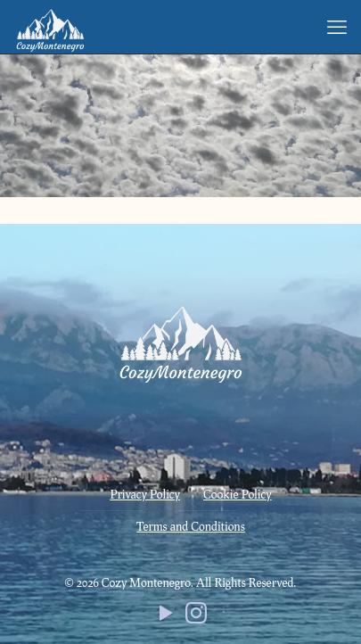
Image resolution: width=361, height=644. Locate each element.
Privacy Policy (145, 494)
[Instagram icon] (196, 616)
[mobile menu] (337, 27)
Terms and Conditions (190, 526)
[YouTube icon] (166, 616)
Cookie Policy (238, 494)
